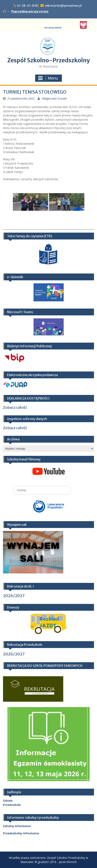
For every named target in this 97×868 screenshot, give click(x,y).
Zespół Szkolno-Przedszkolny (48, 60)
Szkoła (8, 801)
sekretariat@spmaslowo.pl (63, 6)
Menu (48, 78)
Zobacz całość (15, 407)
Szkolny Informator (17, 826)
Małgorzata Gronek (54, 98)
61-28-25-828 (27, 6)
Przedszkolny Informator (21, 833)
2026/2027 (14, 596)
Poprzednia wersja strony (30, 11)
